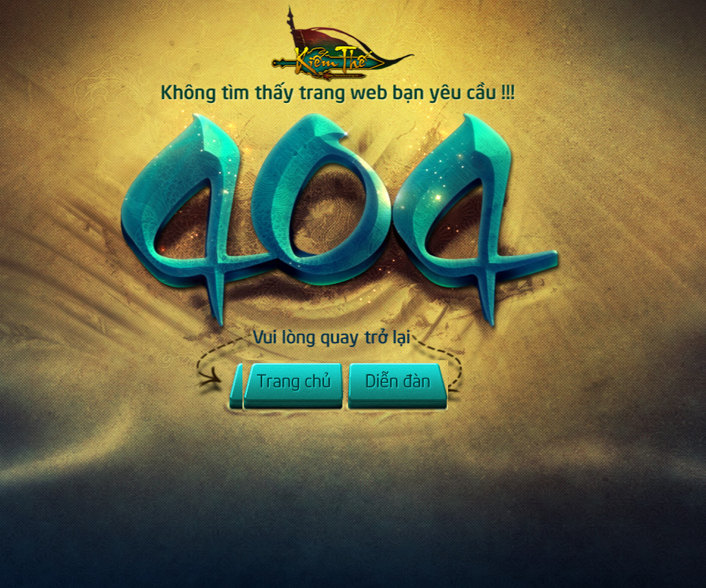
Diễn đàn (397, 386)
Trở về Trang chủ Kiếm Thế (349, 55)
